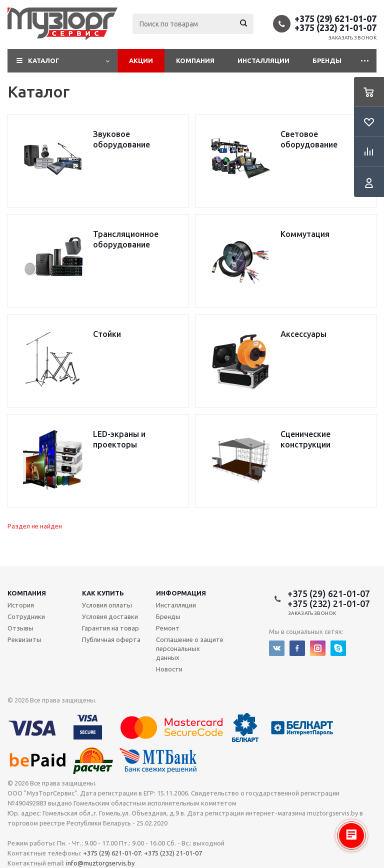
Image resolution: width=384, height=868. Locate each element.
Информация (181, 593)
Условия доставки (110, 616)
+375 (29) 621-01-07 (335, 18)
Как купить (103, 593)
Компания (195, 60)
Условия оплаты (107, 605)
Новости (169, 669)
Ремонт (168, 628)
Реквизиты (24, 639)
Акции (141, 60)
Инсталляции (263, 60)
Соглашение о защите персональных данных (190, 648)
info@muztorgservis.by (100, 863)
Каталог (44, 60)
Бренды (327, 60)
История (21, 605)
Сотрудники (26, 616)
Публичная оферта (111, 639)
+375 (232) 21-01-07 (335, 27)
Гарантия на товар (110, 628)
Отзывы (20, 628)
